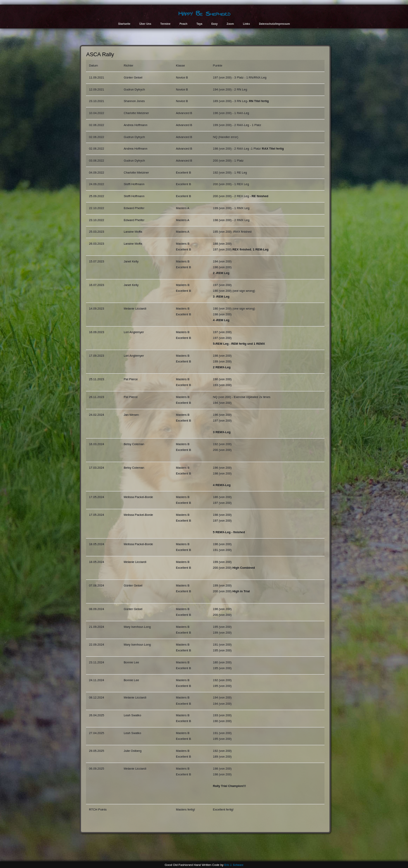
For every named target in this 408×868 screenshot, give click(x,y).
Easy (214, 24)
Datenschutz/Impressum (274, 24)
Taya (199, 24)
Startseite (124, 24)
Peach (183, 24)
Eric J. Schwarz (234, 865)
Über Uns (145, 24)
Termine (166, 24)
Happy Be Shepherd (204, 14)
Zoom (230, 24)
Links (247, 24)
